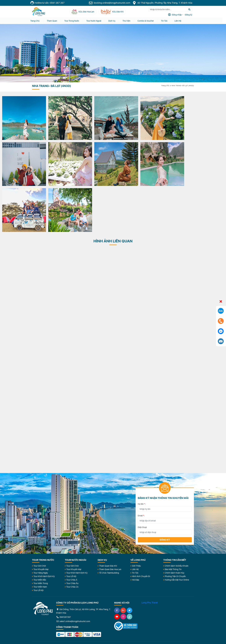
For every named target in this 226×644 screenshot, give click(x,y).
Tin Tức (135, 524)
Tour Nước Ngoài (96, 21)
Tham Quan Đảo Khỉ (108, 517)
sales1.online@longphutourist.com (73, 573)
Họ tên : (142, 455)
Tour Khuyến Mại (41, 521)
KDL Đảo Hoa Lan (130, 607)
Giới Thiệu (136, 517)
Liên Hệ (180, 21)
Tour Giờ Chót (40, 517)
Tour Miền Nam (40, 538)
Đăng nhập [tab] (178, 15)
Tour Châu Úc (72, 538)
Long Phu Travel (149, 554)
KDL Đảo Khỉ (162, 607)
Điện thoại (142, 479)
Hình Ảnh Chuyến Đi (141, 528)
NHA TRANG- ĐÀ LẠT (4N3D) (183, 86)
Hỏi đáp (136, 531)
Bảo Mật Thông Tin (173, 521)
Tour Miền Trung (41, 535)
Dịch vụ (114, 21)
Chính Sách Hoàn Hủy (175, 524)
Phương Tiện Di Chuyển (175, 528)
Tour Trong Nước (74, 21)
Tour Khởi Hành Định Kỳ (44, 528)
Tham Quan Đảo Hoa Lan (110, 521)
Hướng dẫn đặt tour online (177, 531)
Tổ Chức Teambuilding (109, 524)
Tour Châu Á (72, 531)
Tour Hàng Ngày (41, 524)
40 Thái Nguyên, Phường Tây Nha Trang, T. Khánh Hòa (164, 3)
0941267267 (63, 568)
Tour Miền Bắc (40, 531)
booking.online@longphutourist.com (111, 3)
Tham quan (54, 21)
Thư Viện (129, 21)
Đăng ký (165, 491)
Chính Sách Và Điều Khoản (177, 517)
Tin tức (167, 21)
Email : (141, 467)
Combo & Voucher (148, 21)
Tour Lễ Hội (38, 542)
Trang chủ (37, 21)
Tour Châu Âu (72, 535)
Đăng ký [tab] (190, 15)
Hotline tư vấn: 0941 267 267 (49, 3)
